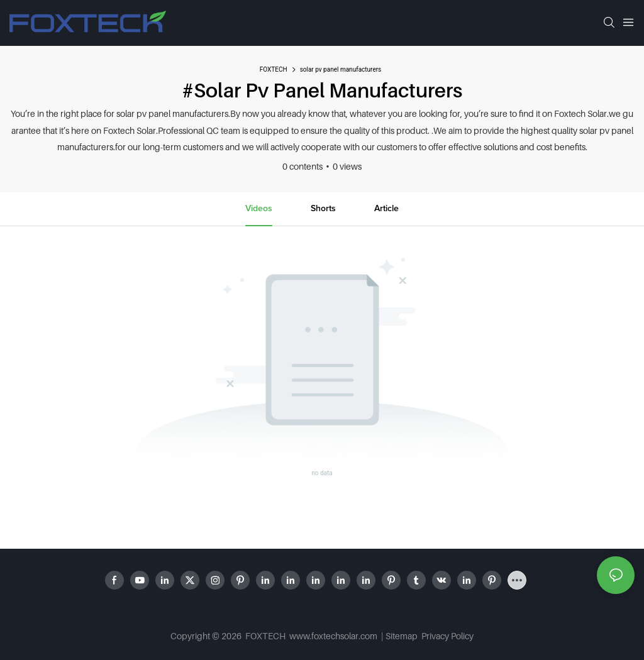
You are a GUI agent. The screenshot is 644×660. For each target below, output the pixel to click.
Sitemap (402, 636)
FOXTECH (274, 69)
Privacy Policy (447, 636)
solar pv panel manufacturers (341, 69)
